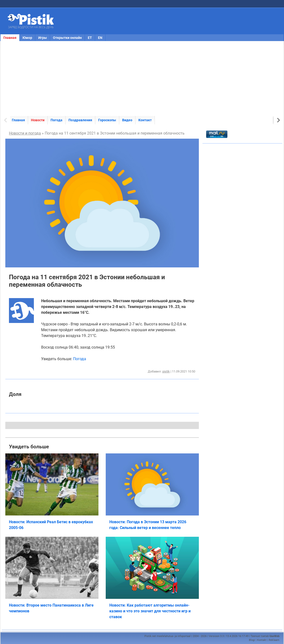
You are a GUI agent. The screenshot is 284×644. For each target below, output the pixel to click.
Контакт (145, 120)
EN (100, 38)
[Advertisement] (142, 79)
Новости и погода (25, 133)
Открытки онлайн (67, 38)
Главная (10, 38)
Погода (56, 120)
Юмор (27, 38)
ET (90, 38)
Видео (127, 120)
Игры (43, 38)
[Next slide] (278, 120)
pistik (166, 371)
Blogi (252, 640)
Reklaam (274, 640)
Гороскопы (107, 120)
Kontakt (262, 640)
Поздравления (80, 120)
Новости (38, 120)
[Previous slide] (6, 120)
